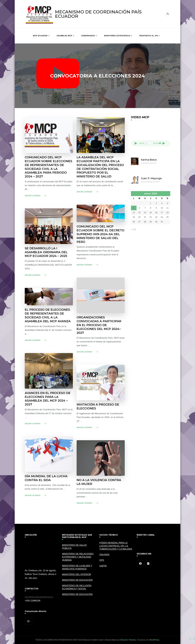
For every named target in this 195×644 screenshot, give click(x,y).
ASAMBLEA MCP (64, 36)
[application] (151, 135)
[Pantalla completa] (164, 143)
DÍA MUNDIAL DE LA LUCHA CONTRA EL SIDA (46, 478)
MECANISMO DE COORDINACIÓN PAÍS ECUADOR (98, 14)
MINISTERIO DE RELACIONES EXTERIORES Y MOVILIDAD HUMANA (78, 557)
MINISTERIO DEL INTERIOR (77, 575)
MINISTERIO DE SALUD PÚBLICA (74, 547)
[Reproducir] (136, 143)
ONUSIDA (104, 555)
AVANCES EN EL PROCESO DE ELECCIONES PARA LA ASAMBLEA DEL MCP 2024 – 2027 (48, 399)
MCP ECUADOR (40, 36)
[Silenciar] (160, 143)
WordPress (154, 640)
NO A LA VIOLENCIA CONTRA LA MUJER (99, 482)
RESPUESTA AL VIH (149, 36)
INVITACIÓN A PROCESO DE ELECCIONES (98, 407)
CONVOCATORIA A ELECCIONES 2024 (97, 76)
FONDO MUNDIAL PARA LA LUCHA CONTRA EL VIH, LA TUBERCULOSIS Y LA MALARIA (116, 546)
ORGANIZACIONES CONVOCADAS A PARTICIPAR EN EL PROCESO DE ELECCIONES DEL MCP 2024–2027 (99, 325)
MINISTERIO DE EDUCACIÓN (77, 580)
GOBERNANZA (88, 36)
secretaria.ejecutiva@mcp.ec (39, 597)
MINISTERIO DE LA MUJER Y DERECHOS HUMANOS (77, 567)
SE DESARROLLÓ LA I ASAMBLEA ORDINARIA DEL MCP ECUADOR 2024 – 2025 (46, 252)
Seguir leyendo (33, 196)
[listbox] (98, 76)
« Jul (133, 229)
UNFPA (103, 566)
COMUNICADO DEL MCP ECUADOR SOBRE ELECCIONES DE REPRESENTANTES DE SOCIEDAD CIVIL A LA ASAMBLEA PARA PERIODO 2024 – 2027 (49, 167)
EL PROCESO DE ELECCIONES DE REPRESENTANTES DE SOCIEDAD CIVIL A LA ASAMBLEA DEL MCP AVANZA (48, 316)
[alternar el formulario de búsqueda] (168, 14)
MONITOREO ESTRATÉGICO (117, 36)
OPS (102, 560)
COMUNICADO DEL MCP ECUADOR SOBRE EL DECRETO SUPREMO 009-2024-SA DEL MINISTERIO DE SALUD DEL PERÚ (101, 234)
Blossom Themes (128, 640)
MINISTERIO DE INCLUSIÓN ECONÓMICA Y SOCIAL (77, 587)
